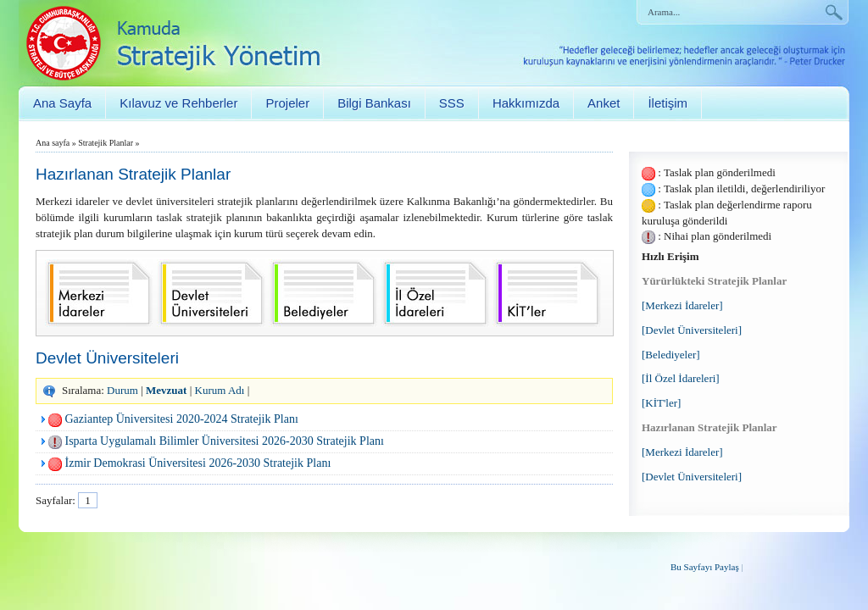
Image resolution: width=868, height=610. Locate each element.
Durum (122, 390)
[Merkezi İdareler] (682, 305)
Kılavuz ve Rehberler (178, 103)
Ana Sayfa (62, 103)
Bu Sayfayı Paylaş (705, 567)
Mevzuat (166, 390)
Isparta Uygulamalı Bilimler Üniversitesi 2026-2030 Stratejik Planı (225, 441)
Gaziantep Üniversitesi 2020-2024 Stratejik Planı (182, 419)
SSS (452, 103)
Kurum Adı (220, 390)
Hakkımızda (526, 103)
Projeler (287, 103)
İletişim (668, 103)
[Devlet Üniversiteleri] (692, 330)
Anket (604, 103)
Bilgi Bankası (374, 103)
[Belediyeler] (671, 355)
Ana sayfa (53, 143)
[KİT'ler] (661, 403)
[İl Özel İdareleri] (681, 378)
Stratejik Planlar (106, 143)
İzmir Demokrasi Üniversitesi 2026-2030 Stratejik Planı (198, 463)
